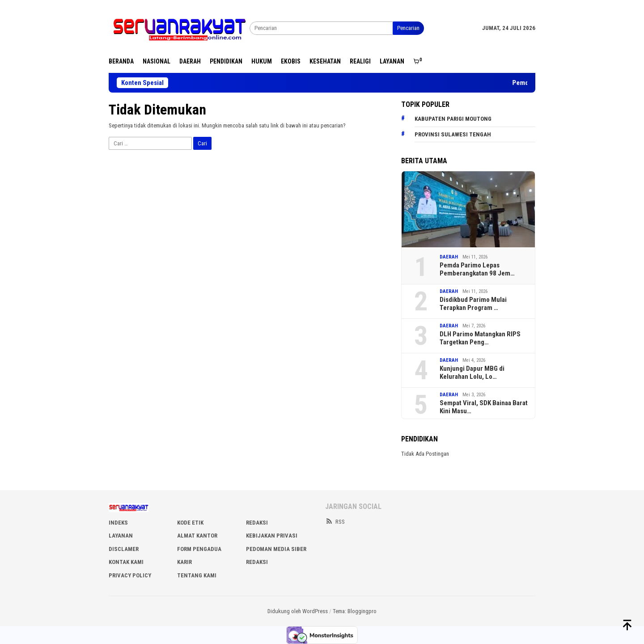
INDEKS (118, 523)
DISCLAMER (124, 549)
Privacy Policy (130, 575)
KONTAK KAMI (126, 562)
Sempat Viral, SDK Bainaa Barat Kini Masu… (484, 407)
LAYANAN (121, 536)
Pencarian (408, 28)
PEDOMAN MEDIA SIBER (276, 549)
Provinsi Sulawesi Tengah (453, 134)
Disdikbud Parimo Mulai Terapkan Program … (473, 304)
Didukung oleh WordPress (298, 611)
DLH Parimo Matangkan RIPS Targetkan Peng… (480, 338)
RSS (335, 522)
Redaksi (257, 562)
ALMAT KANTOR (197, 536)
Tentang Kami (197, 575)
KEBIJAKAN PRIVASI (272, 536)
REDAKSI (257, 523)
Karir (184, 562)
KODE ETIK (190, 523)
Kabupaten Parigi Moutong (453, 119)
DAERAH (449, 257)
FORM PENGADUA (199, 549)
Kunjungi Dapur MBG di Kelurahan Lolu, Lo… (472, 373)
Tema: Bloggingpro (355, 611)
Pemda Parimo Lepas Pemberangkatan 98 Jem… (477, 269)
